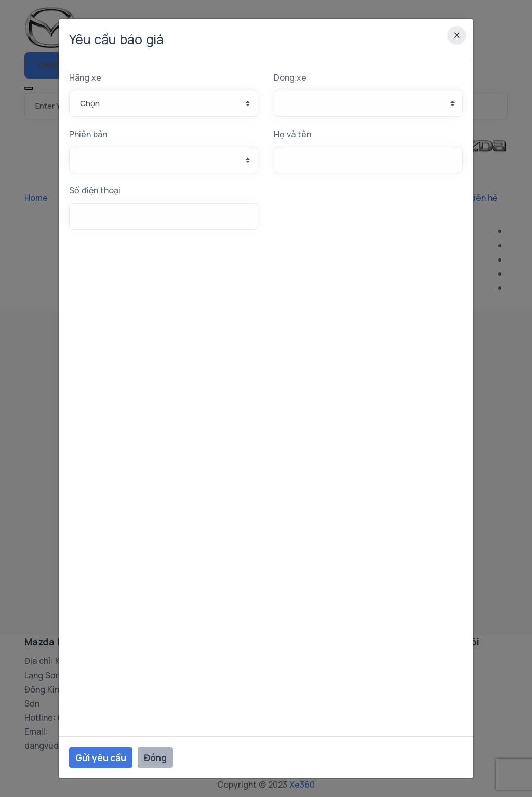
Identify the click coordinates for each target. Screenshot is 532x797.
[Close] (457, 35)
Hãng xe (85, 77)
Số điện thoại (95, 190)
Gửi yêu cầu (101, 757)
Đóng (155, 757)
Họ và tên (292, 134)
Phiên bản (88, 134)
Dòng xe (290, 77)
